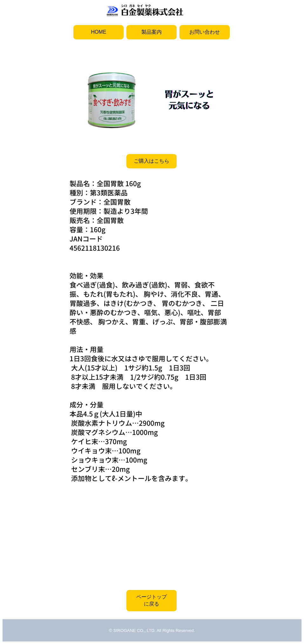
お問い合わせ (205, 32)
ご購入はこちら (152, 161)
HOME (98, 32)
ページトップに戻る (152, 600)
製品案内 (152, 32)
